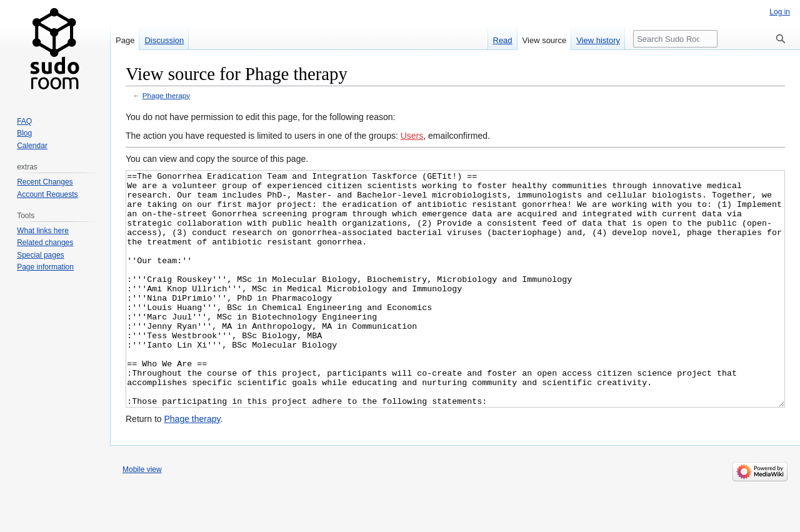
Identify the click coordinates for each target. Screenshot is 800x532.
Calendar (32, 146)
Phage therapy (166, 95)
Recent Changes (45, 182)
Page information (45, 267)
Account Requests (47, 194)
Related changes (45, 243)
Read (503, 40)
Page (125, 40)
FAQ (24, 121)
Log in (780, 12)
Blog (24, 133)
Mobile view (142, 516)
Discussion (164, 40)
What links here (43, 231)
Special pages (40, 255)
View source (545, 40)
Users (412, 136)
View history (598, 40)
